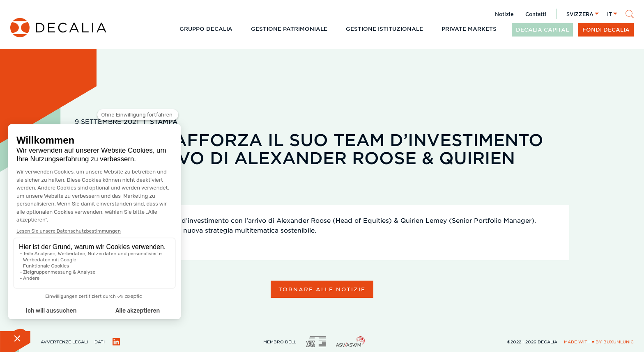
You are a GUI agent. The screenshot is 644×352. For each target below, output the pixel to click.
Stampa (164, 121)
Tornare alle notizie (322, 289)
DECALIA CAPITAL (542, 30)
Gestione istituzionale (384, 29)
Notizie (504, 14)
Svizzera (580, 14)
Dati (100, 342)
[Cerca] (630, 14)
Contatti (536, 14)
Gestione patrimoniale (289, 29)
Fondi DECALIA (606, 30)
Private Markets (469, 29)
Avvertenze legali (64, 342)
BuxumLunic (619, 342)
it (609, 14)
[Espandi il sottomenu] (239, 29)
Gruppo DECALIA (206, 29)
